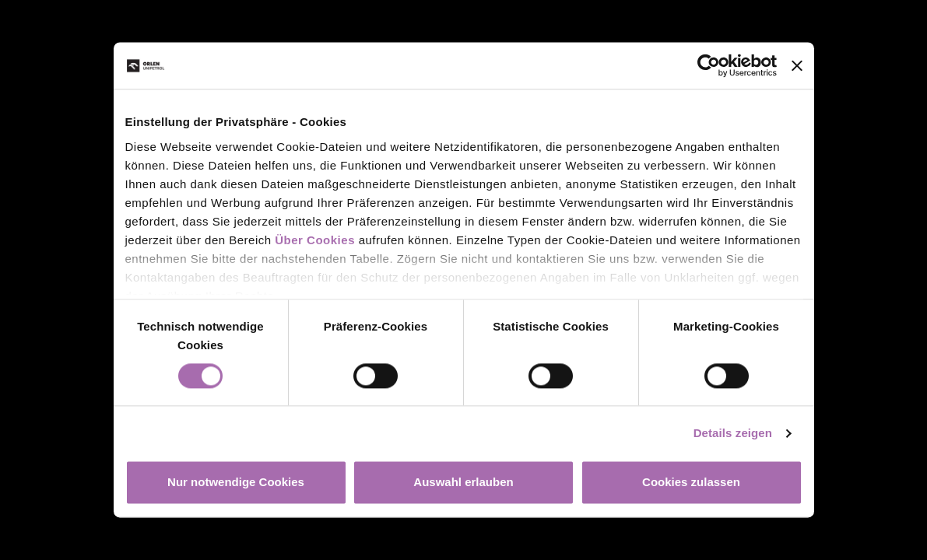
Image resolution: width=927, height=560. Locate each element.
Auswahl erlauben (463, 483)
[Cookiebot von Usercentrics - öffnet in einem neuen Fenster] (709, 65)
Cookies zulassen (691, 483)
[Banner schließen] (797, 65)
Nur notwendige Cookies (236, 483)
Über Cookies (315, 240)
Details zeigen (733, 433)
